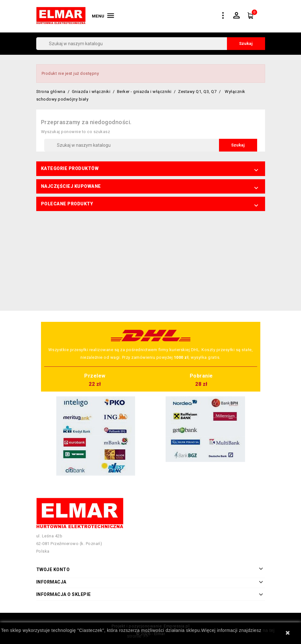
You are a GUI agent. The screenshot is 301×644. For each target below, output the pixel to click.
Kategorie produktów (70, 168)
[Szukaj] (151, 44)
